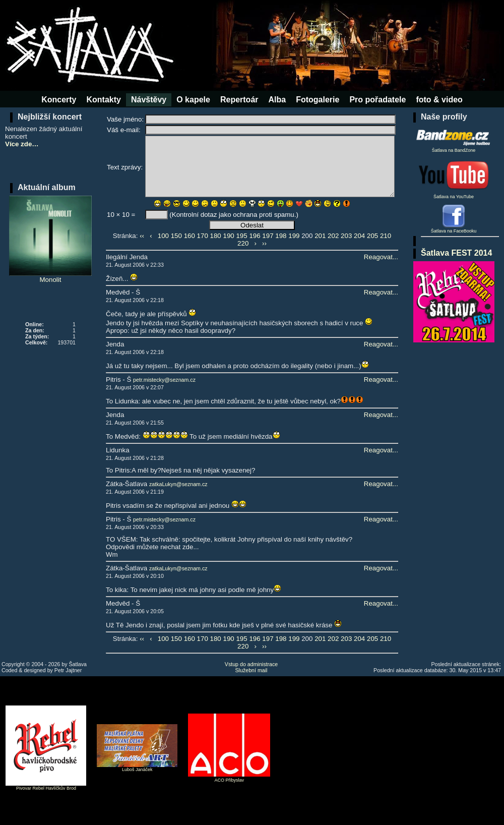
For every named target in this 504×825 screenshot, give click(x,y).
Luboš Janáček (137, 770)
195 (241, 236)
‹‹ (142, 236)
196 (255, 236)
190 (228, 236)
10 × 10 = (121, 215)
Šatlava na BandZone (454, 139)
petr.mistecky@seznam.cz (164, 380)
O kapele (193, 100)
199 (294, 236)
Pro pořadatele (377, 100)
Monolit (50, 240)
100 (163, 236)
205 (372, 236)
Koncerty (59, 100)
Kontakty (103, 100)
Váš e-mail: (124, 130)
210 (386, 236)
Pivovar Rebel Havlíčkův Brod (46, 788)
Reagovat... (381, 257)
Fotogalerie (318, 100)
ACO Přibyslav (230, 780)
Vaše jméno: (125, 119)
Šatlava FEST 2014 (456, 253)
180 (216, 236)
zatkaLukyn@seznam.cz (178, 484)
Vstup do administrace (251, 664)
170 (203, 236)
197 (268, 236)
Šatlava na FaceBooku (454, 231)
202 (333, 236)
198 (281, 236)
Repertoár (239, 100)
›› (264, 243)
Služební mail (251, 670)
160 (190, 236)
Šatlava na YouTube (454, 179)
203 (346, 236)
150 (176, 236)
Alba (277, 100)
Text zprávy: (125, 167)
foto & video (439, 100)
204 (359, 236)
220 (243, 243)
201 (320, 236)
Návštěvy (149, 100)
